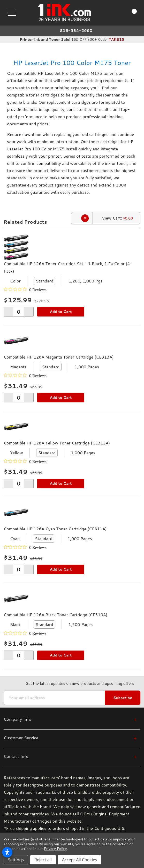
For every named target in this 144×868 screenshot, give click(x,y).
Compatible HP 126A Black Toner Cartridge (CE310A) (56, 615)
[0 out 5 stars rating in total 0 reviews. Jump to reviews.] (25, 290)
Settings (16, 860)
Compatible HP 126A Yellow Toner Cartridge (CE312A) (57, 443)
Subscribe (123, 698)
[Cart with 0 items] (130, 13)
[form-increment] (19, 312)
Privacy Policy (55, 849)
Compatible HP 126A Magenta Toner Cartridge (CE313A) (59, 357)
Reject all (43, 860)
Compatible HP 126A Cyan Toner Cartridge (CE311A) (55, 529)
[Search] (111, 13)
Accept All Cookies (80, 860)
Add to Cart (61, 312)
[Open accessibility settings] (7, 852)
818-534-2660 (76, 31)
